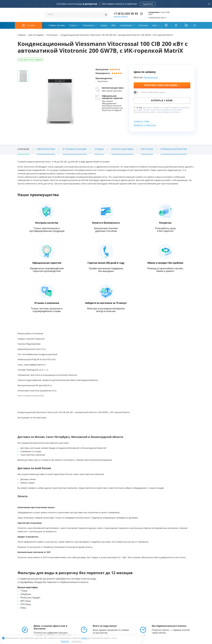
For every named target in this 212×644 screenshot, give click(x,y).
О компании (126, 25)
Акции (104, 25)
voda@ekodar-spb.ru (157, 18)
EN (195, 25)
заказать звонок (121, 16)
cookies (84, 638)
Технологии (88, 25)
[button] (192, 406)
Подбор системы (57, 25)
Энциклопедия (38, 480)
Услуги (73, 25)
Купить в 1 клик (162, 101)
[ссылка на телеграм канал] (86, 618)
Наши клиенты (32, 570)
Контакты (143, 25)
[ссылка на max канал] (92, 618)
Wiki (113, 25)
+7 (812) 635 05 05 (126, 14)
